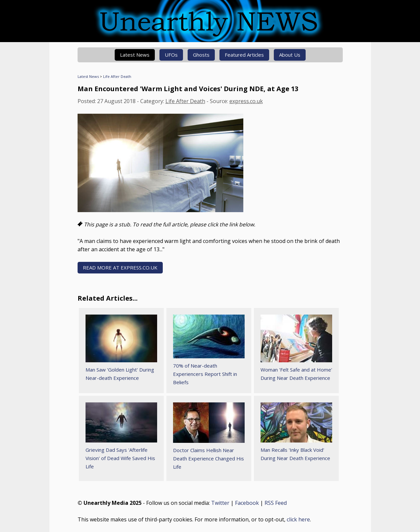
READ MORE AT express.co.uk (120, 267)
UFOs (171, 55)
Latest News (135, 55)
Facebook (247, 503)
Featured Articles (244, 55)
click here (298, 519)
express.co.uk (246, 101)
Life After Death (117, 76)
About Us (290, 55)
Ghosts (201, 55)
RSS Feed (276, 503)
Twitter (220, 503)
